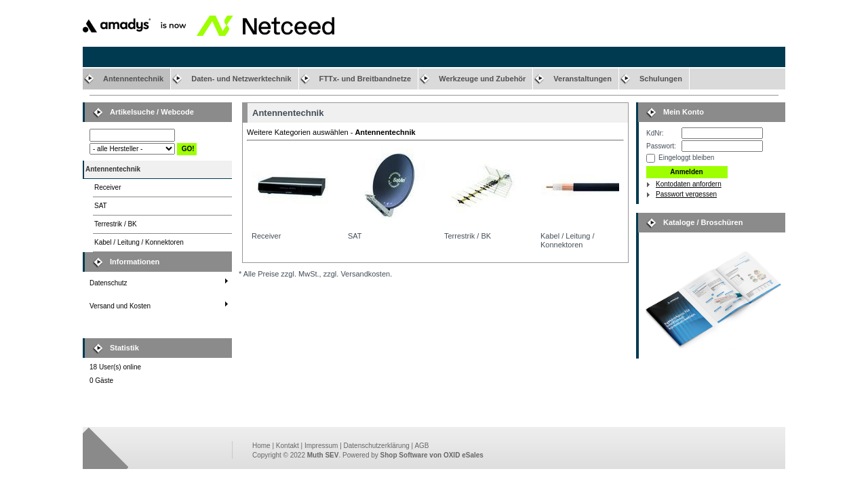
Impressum (321, 446)
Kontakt (288, 446)
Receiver (107, 187)
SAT (101, 206)
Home (261, 446)
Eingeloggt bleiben (686, 158)
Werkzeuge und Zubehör (482, 79)
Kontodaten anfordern (689, 184)
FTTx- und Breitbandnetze (366, 79)
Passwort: (661, 146)
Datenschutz (108, 283)
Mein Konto (684, 112)
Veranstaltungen (583, 79)
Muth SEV (323, 455)
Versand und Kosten (120, 306)
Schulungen (661, 79)
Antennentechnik (133, 79)
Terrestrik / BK (116, 224)
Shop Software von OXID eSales (432, 455)
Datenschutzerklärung (377, 446)
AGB (421, 446)
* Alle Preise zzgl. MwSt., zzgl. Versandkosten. (315, 274)
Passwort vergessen (686, 194)
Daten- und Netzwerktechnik (241, 79)
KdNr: (655, 133)
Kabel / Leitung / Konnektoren (139, 242)
